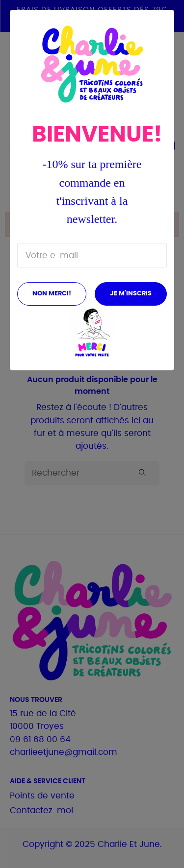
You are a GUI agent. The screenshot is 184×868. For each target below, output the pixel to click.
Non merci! (52, 294)
